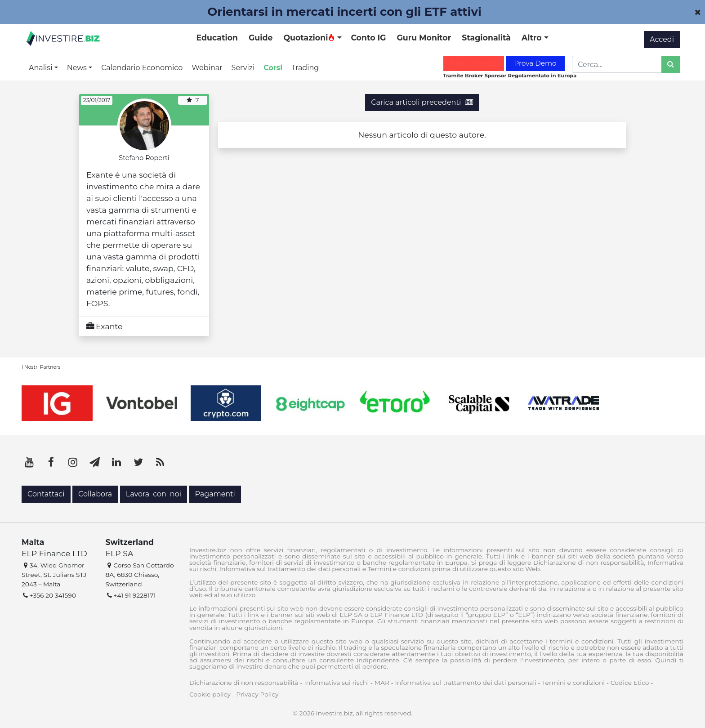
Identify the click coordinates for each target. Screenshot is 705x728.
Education (217, 38)
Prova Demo (535, 63)
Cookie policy (210, 694)
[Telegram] (95, 462)
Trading (305, 68)
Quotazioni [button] (309, 38)
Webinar (207, 68)
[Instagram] (73, 462)
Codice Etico (630, 683)
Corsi (273, 68)
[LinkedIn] (116, 462)
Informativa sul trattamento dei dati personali (466, 683)
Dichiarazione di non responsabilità (244, 683)
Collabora (95, 494)
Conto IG (368, 38)
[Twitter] (138, 462)
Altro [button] (533, 38)
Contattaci (46, 494)
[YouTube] (29, 462)
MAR (382, 683)
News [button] (78, 68)
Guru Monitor (424, 38)
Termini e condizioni (573, 683)
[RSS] (160, 462)
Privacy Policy (257, 694)
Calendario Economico (142, 68)
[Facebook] (51, 462)
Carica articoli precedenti (422, 102)
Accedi (662, 39)
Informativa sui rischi (336, 683)
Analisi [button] (42, 68)
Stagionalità (486, 38)
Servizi (243, 68)
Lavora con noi (154, 494)
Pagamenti (215, 494)
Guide (261, 38)
